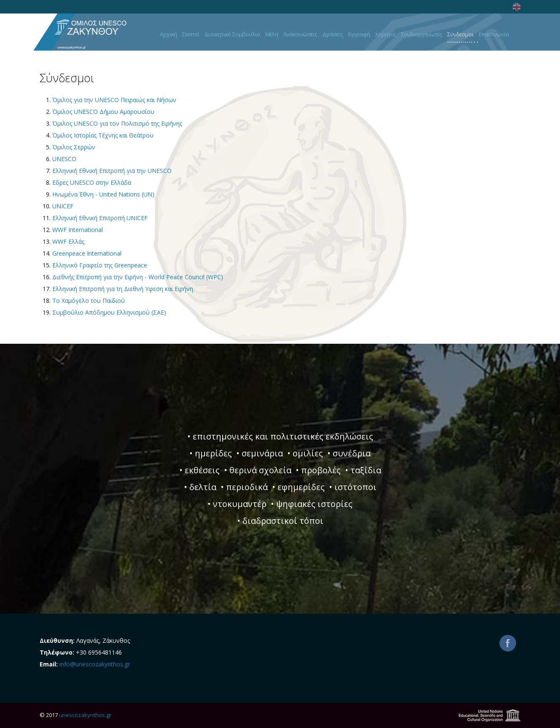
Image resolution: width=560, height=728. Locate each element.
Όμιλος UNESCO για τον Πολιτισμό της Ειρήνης (117, 123)
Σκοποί (191, 35)
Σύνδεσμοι (460, 35)
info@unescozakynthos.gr (95, 664)
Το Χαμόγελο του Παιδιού (89, 301)
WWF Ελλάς (68, 241)
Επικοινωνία (494, 35)
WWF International (78, 230)
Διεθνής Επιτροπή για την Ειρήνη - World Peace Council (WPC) (138, 277)
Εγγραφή (359, 35)
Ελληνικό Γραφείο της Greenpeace (100, 265)
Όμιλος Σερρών (74, 147)
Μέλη (272, 35)
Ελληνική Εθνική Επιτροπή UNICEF (100, 218)
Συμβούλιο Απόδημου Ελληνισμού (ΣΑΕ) (109, 312)
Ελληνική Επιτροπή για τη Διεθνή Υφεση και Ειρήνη (123, 289)
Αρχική (168, 35)
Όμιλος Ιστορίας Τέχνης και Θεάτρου (103, 135)
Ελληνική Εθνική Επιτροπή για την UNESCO (112, 171)
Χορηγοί (386, 35)
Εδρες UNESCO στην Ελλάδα (92, 182)
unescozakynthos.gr (85, 715)
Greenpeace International (87, 253)
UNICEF (63, 206)
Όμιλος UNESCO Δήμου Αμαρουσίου (103, 112)
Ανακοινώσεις (300, 35)
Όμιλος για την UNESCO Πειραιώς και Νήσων (114, 100)
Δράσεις (333, 35)
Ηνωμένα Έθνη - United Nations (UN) (103, 194)
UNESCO (64, 159)
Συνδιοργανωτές (422, 35)
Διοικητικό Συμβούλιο (232, 35)
